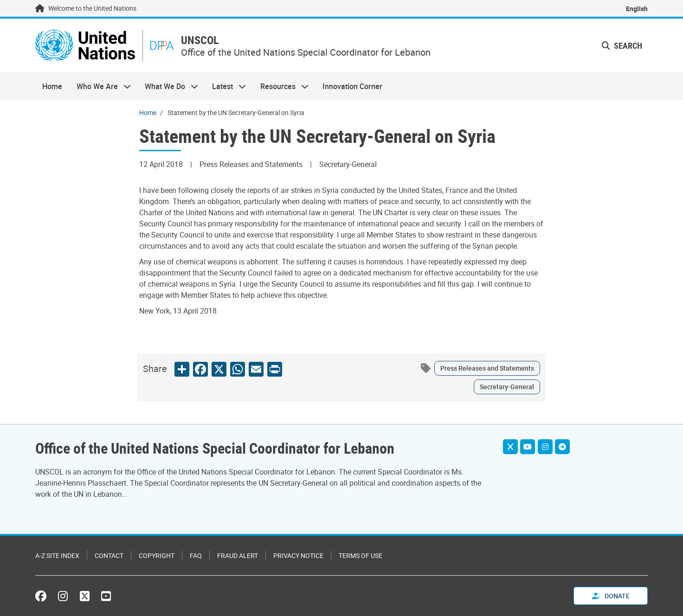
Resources (281, 86)
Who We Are (100, 86)
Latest (226, 86)
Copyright (157, 555)
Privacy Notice (298, 555)
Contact (109, 555)
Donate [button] (611, 596)
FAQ (196, 555)
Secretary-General (507, 387)
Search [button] (622, 45)
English (637, 9)
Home (52, 86)
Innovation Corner (352, 86)
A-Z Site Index (57, 555)
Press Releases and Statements (487, 368)
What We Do (168, 86)
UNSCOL (200, 40)
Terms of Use (361, 555)
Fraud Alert (238, 555)
